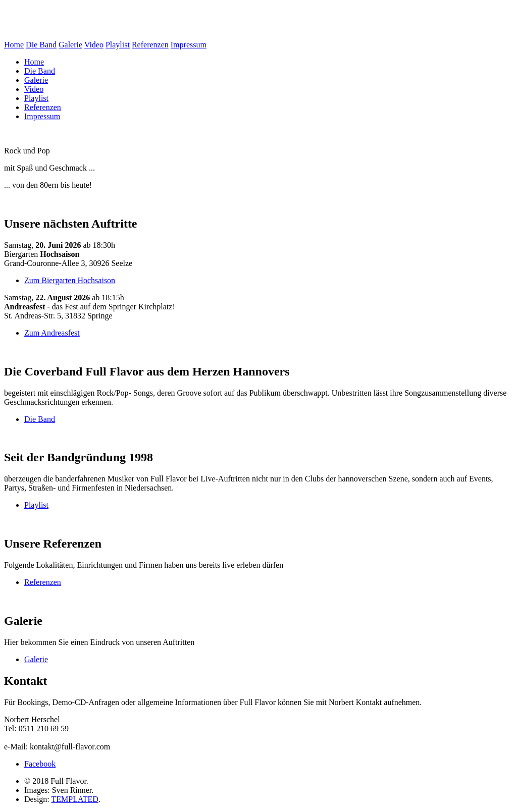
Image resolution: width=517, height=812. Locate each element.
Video (94, 45)
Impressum (189, 45)
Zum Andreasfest (52, 333)
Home (14, 45)
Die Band (41, 45)
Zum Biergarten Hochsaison (70, 280)
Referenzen (150, 45)
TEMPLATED (74, 799)
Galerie (70, 45)
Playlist (118, 45)
